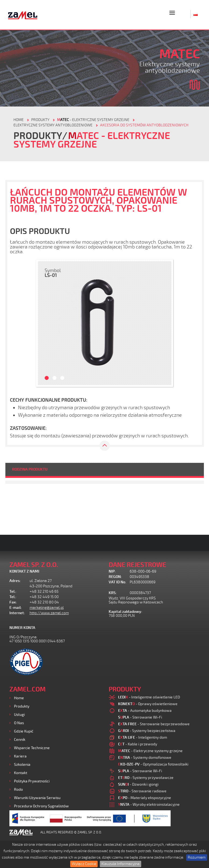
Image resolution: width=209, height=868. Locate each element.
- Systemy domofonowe (145, 758)
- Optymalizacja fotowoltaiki (153, 764)
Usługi (19, 715)
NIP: (112, 571)
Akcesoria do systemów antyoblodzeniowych (144, 125)
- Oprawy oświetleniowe (148, 704)
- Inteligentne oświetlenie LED (149, 697)
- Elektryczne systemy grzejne (93, 120)
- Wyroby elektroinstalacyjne (149, 805)
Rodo (18, 790)
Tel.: (13, 592)
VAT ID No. (117, 582)
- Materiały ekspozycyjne (145, 798)
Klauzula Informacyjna (121, 864)
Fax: (13, 602)
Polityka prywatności (32, 781)
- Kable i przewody (138, 744)
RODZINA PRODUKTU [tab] (30, 469)
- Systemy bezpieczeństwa (147, 731)
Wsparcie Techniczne (32, 748)
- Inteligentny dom (143, 737)
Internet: (17, 613)
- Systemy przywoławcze (146, 778)
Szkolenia (22, 765)
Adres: (15, 581)
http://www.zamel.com (49, 613)
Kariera (20, 756)
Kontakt (21, 773)
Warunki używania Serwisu (37, 798)
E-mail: (16, 608)
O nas (19, 723)
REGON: (115, 577)
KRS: (113, 593)
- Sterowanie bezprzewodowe (154, 724)
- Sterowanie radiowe (142, 791)
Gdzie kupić (24, 731)
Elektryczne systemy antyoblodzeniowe (53, 125)
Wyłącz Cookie (84, 864)
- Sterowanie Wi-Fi (140, 717)
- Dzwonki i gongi (138, 784)
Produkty (22, 706)
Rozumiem (197, 857)
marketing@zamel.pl (47, 608)
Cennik (20, 740)
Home (19, 698)
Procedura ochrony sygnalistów (41, 806)
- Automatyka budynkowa (145, 711)
